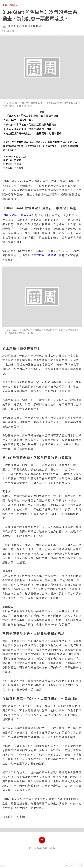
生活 (5, 5)
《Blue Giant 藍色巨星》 (19, 215)
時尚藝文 (13, 5)
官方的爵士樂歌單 (45, 255)
